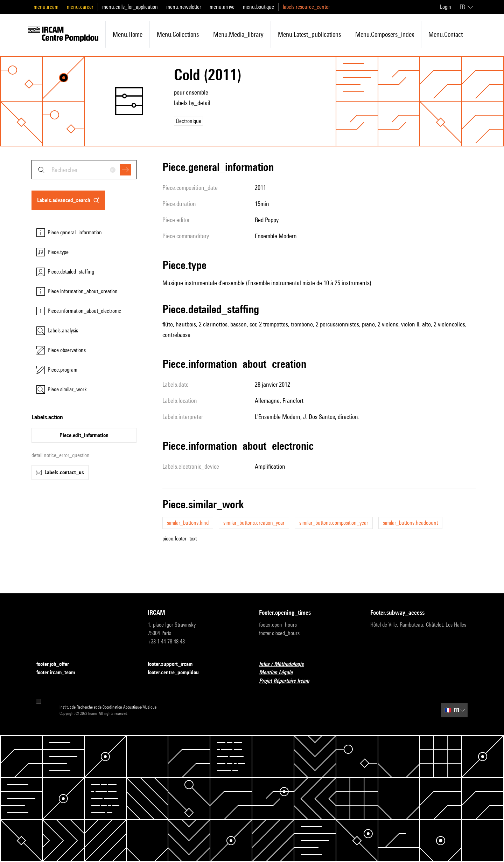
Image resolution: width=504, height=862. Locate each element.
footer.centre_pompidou (177, 673)
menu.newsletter (184, 7)
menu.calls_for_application (130, 7)
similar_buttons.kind (188, 523)
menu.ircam (46, 7)
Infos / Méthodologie (286, 664)
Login (446, 7)
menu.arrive (222, 7)
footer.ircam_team (60, 673)
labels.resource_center (306, 7)
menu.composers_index (385, 34)
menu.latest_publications (309, 34)
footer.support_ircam (174, 664)
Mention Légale (280, 673)
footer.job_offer (57, 664)
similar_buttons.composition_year (334, 523)
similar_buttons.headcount (410, 523)
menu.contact (446, 34)
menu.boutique (258, 7)
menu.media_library (238, 34)
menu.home (128, 34)
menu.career (80, 7)
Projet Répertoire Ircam (288, 681)
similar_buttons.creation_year (254, 523)
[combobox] (84, 170)
